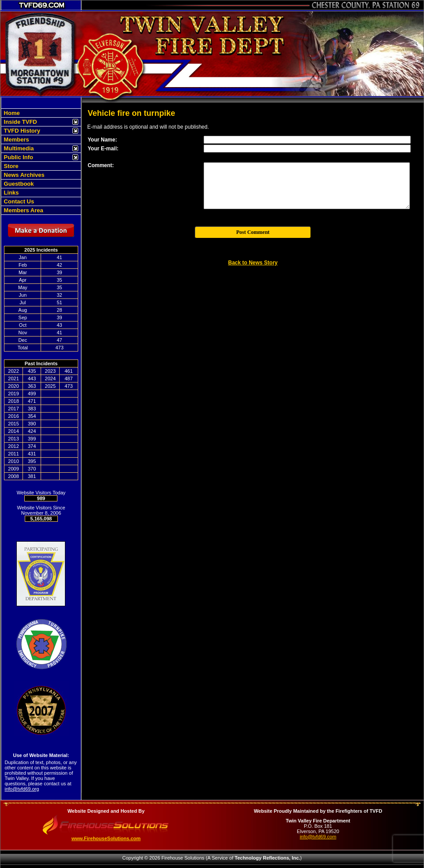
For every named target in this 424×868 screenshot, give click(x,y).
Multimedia (18, 148)
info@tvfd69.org (22, 789)
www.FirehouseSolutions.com (106, 838)
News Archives (23, 175)
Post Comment (253, 232)
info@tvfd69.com (318, 837)
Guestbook (18, 184)
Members (16, 140)
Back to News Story (253, 263)
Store (10, 166)
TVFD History (21, 131)
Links (11, 193)
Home (11, 113)
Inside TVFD (20, 122)
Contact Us (18, 201)
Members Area (23, 210)
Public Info (18, 157)
